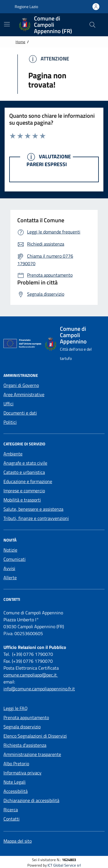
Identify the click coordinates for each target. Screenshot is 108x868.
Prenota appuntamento (26, 717)
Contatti (12, 819)
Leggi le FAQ (16, 708)
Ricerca (11, 810)
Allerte (10, 578)
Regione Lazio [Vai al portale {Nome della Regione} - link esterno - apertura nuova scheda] (23, 7)
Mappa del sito (18, 841)
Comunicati (15, 559)
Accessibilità (16, 791)
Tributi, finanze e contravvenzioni (36, 518)
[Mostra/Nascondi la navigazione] (7, 24)
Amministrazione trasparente (32, 754)
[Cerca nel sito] (92, 25)
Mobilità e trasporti (22, 500)
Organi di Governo (21, 385)
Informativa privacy (22, 773)
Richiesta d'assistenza (25, 745)
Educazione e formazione (28, 481)
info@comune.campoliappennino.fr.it (39, 689)
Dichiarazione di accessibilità (31, 800)
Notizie (10, 550)
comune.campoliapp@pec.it (31, 675)
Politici (10, 422)
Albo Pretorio (16, 763)
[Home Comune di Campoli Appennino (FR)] (49, 25)
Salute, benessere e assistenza (33, 509)
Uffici (8, 404)
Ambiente (13, 454)
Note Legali (15, 782)
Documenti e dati (20, 413)
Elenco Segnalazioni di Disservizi (35, 736)
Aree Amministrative (24, 394)
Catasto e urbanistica (24, 472)
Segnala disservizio (22, 727)
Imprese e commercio (24, 491)
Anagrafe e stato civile (25, 463)
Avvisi (9, 568)
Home (20, 42)
